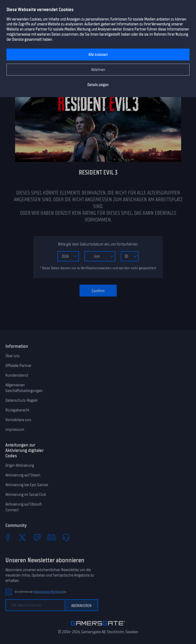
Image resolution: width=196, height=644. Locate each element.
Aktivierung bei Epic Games (27, 485)
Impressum (15, 430)
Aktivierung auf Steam (23, 475)
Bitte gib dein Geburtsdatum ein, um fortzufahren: (98, 244)
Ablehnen (98, 70)
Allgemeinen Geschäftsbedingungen (24, 388)
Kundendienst (17, 375)
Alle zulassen (98, 55)
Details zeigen (98, 85)
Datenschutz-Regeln (22, 400)
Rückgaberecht (17, 410)
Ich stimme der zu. (41, 592)
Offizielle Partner (18, 366)
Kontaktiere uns (18, 420)
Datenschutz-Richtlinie (48, 592)
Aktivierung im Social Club (26, 495)
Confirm (98, 291)
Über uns (13, 356)
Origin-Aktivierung (20, 465)
